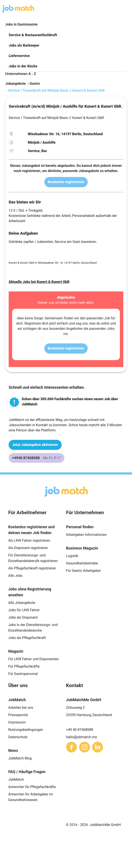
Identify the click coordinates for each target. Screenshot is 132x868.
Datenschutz (18, 737)
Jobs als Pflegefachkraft (27, 638)
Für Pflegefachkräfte (24, 666)
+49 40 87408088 (80, 730)
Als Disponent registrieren (28, 548)
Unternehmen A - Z (21, 74)
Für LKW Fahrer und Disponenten (33, 659)
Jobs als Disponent (23, 617)
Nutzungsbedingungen (26, 730)
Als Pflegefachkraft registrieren (32, 568)
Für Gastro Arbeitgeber (84, 571)
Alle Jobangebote (22, 603)
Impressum (17, 722)
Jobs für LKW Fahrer (24, 610)
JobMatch (16, 779)
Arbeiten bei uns (21, 708)
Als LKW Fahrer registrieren (29, 540)
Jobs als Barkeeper (24, 45)
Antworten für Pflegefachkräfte (32, 787)
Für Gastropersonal (23, 674)
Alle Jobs (15, 576)
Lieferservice (19, 56)
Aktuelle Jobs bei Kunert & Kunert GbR (39, 282)
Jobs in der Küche (23, 66)
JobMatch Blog (20, 758)
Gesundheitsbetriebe (82, 563)
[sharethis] (72, 747)
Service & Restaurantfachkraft (33, 35)
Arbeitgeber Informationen (86, 535)
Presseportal (18, 715)
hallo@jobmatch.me (82, 737)
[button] (66, 35)
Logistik (72, 556)
